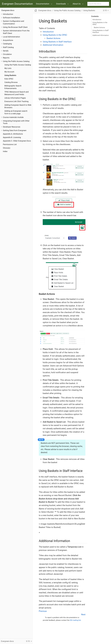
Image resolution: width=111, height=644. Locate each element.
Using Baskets (10, 75)
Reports (6, 58)
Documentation (43, 4)
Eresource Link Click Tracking (16, 101)
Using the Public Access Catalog (16, 61)
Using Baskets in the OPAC (100, 23)
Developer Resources (12, 127)
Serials (6, 51)
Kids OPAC (9, 79)
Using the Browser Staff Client (15, 27)
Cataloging (7, 44)
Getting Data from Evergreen (15, 130)
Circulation (7, 54)
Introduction (8, 14)
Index (5, 151)
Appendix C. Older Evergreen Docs (17, 141)
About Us (77, 4)
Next (83, 615)
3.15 (105, 10)
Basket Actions (99, 27)
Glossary (7, 148)
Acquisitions (8, 40)
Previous (43, 611)
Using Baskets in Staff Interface (100, 31)
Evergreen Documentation (17, 4)
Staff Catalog (8, 47)
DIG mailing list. (76, 620)
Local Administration (11, 37)
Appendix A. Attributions (13, 134)
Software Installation (11, 18)
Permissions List (10, 144)
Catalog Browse (11, 82)
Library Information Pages (15, 98)
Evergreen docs (8, 10)
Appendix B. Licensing (12, 137)
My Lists (8, 68)
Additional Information (101, 35)
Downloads (61, 4)
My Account (9, 72)
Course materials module (13, 117)
